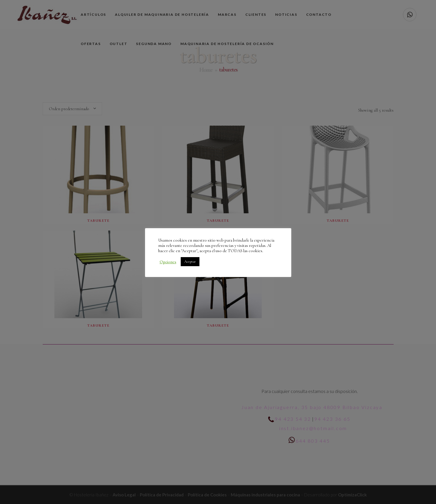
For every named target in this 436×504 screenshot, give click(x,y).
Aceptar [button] (190, 261)
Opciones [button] (168, 262)
